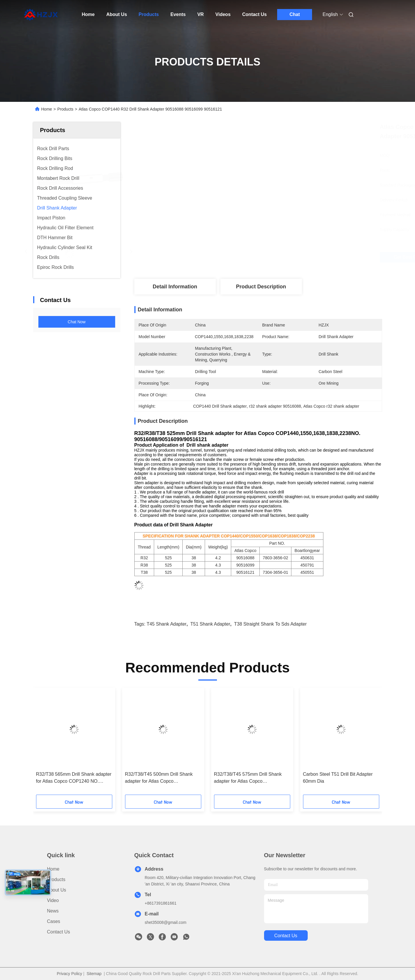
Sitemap (94, 974)
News (53, 911)
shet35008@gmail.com (166, 922)
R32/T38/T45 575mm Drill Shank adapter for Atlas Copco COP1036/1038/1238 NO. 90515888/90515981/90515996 (248, 778)
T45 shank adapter (166, 624)
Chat (295, 14)
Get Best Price (294, 257)
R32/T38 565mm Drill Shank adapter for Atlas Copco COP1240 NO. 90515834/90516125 (74, 778)
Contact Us (254, 14)
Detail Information (175, 287)
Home (88, 14)
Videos (223, 14)
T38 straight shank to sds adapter (270, 624)
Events (178, 14)
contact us (286, 936)
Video (53, 900)
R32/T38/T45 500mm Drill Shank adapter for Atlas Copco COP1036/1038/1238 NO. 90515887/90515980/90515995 (159, 778)
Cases (54, 921)
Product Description (261, 287)
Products (149, 14)
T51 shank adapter (210, 624)
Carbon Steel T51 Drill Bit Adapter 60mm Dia (338, 778)
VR (200, 14)
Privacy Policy (69, 974)
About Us (116, 14)
